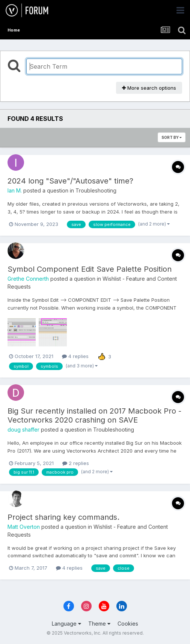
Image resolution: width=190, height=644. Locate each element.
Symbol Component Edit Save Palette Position (90, 269)
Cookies (128, 624)
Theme (99, 624)
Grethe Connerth (28, 279)
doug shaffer (23, 430)
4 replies (75, 356)
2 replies (76, 463)
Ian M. (15, 190)
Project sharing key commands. (63, 517)
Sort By (172, 137)
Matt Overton (24, 527)
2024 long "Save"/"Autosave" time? (70, 181)
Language (66, 624)
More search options (149, 88)
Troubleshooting (96, 190)
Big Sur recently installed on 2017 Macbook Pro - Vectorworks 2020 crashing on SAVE (94, 415)
